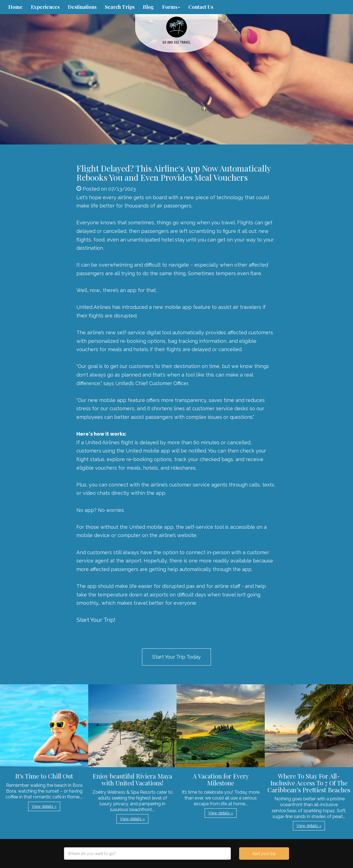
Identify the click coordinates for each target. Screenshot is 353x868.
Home (15, 7)
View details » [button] (44, 806)
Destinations (82, 7)
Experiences (45, 7)
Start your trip (264, 854)
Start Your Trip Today (176, 657)
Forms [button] (171, 7)
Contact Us (201, 7)
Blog (148, 7)
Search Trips (120, 7)
